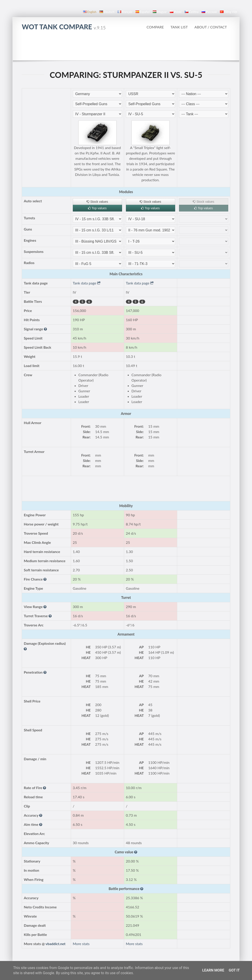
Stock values (97, 202)
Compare (155, 27)
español (143, 12)
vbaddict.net (55, 944)
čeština (192, 12)
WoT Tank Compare (64, 27)
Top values (97, 208)
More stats (81, 944)
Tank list (179, 27)
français (125, 12)
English (90, 12)
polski (176, 12)
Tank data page (87, 283)
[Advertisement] (126, 48)
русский (209, 12)
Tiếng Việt (229, 12)
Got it (234, 970)
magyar (160, 12)
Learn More (213, 970)
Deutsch (107, 12)
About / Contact (211, 27)
